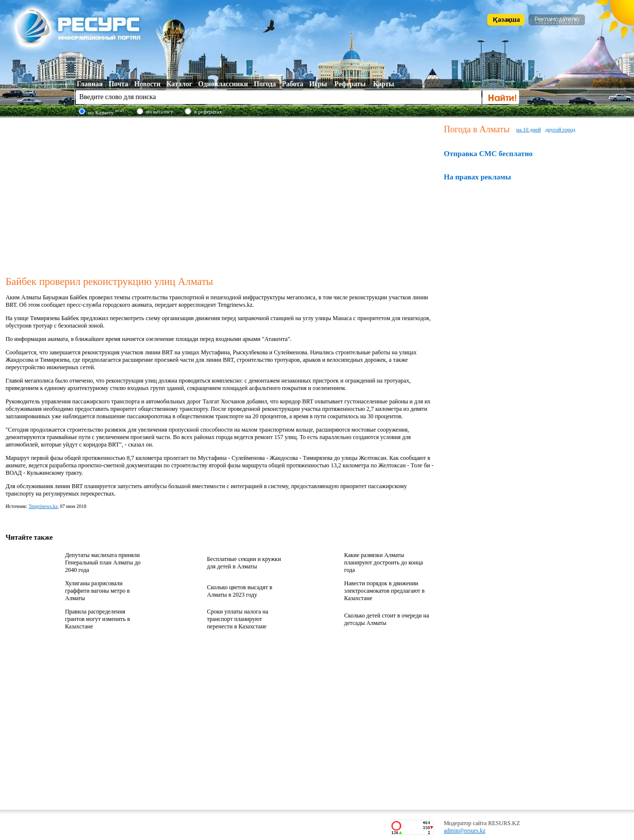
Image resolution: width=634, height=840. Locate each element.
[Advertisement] (223, 195)
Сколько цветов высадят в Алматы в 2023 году (240, 591)
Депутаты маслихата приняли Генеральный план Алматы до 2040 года (103, 562)
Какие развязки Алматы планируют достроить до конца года (384, 562)
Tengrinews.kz (43, 506)
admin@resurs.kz (465, 831)
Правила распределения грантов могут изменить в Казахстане (97, 619)
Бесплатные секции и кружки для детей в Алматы (244, 563)
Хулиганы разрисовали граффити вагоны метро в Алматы (97, 591)
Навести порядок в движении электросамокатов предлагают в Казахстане (384, 591)
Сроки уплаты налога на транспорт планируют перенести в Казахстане (238, 619)
